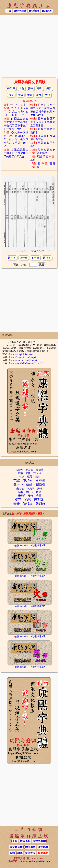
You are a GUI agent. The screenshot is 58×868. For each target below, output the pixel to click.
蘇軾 (29, 485)
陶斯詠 (39, 499)
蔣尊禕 (40, 481)
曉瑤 (38, 492)
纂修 (31, 88)
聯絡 (20, 853)
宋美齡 (20, 489)
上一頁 (24, 258)
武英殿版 (30, 847)
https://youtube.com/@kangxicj (24, 360)
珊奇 (31, 496)
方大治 (37, 473)
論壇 (12, 853)
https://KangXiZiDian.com (22, 354)
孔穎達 (19, 470)
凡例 (22, 88)
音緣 (17, 504)
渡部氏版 (43, 847)
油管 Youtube (21, 545)
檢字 (11, 95)
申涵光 (28, 481)
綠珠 (28, 499)
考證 (48, 95)
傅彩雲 (31, 489)
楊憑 (29, 477)
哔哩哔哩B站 (39, 545)
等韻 (40, 88)
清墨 (38, 496)
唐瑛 (40, 489)
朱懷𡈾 (28, 473)
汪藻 (37, 477)
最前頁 (12, 258)
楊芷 (18, 499)
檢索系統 (25, 841)
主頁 (9, 11)
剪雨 (20, 492)
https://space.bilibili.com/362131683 (26, 363)
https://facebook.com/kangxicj (23, 357)
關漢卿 (40, 485)
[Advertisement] (28, 46)
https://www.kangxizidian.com (35, 861)
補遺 (29, 95)
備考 (38, 95)
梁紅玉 (29, 492)
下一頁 (35, 258)
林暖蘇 (22, 496)
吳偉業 (40, 470)
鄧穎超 (40, 504)
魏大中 (18, 485)
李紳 (22, 477)
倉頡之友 (47, 11)
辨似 (20, 95)
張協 (20, 473)
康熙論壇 (34, 11)
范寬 (17, 481)
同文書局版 (16, 847)
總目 (49, 88)
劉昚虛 (29, 470)
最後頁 (47, 258)
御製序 (11, 88)
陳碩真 (28, 504)
